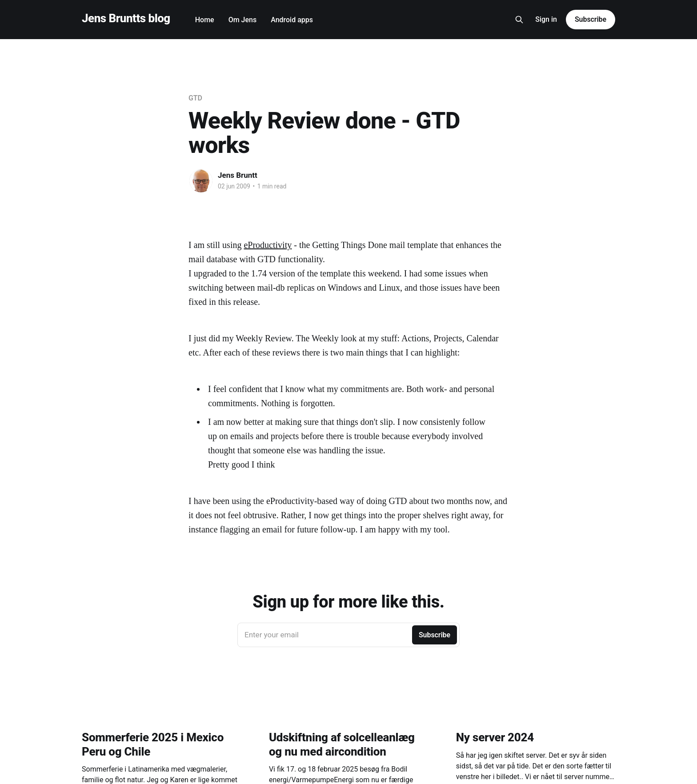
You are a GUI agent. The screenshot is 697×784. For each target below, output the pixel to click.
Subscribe (591, 19)
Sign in (546, 19)
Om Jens (243, 20)
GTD (195, 98)
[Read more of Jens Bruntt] (201, 181)
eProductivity (268, 245)
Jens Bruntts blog (126, 18)
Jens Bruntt (238, 175)
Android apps (292, 20)
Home (205, 20)
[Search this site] (519, 20)
